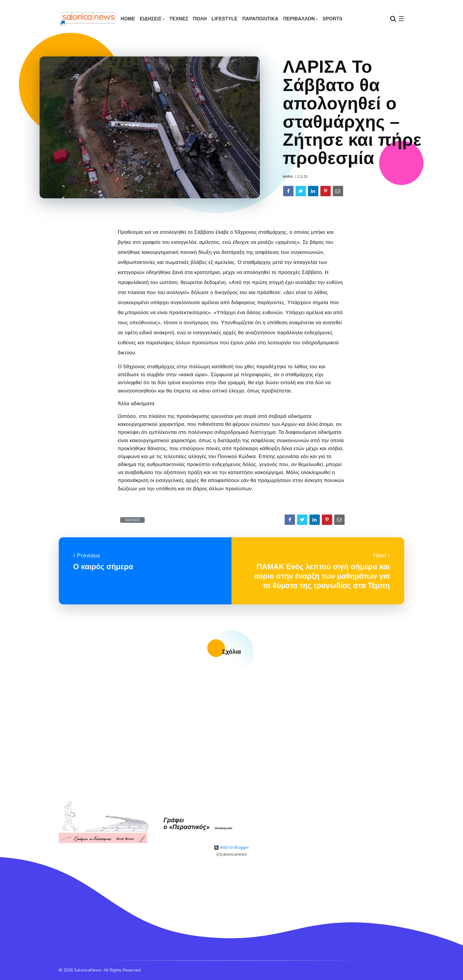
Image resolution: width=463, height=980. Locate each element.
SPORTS (333, 19)
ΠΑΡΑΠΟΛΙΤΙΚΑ (260, 19)
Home (128, 19)
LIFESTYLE (224, 19)
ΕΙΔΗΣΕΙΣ (151, 19)
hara (288, 177)
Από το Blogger (231, 847)
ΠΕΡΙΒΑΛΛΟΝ (299, 19)
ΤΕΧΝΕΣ (179, 19)
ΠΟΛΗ (200, 19)
